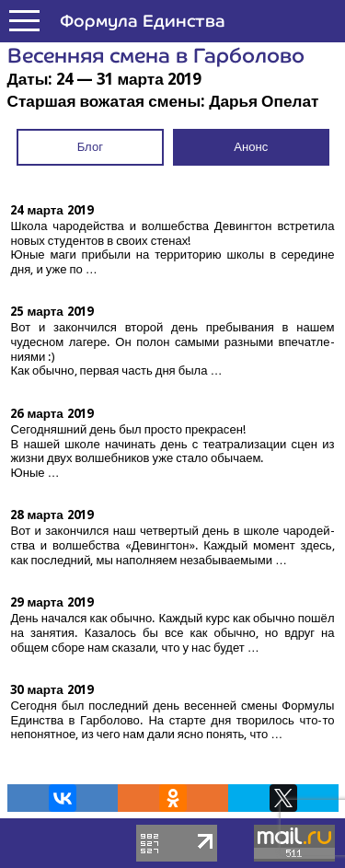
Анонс (251, 147)
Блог (90, 147)
